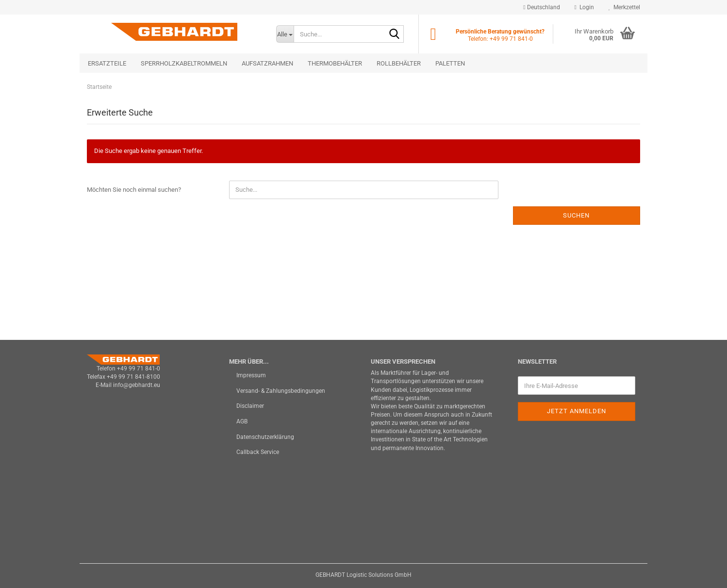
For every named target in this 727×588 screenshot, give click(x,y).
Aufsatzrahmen (267, 63)
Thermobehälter (335, 63)
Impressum (251, 375)
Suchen (576, 215)
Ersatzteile (107, 63)
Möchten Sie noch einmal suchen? (134, 190)
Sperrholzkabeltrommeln (184, 63)
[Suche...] (285, 34)
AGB (242, 421)
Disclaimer (250, 406)
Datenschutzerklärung (265, 437)
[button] (541, 7)
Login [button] (584, 7)
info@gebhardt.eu (137, 385)
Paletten (450, 63)
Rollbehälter (399, 63)
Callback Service (258, 452)
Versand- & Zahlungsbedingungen (281, 391)
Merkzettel (624, 7)
